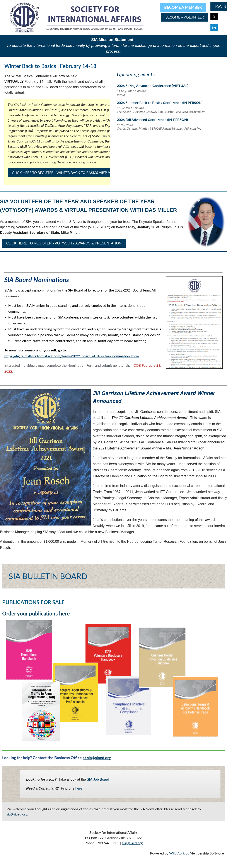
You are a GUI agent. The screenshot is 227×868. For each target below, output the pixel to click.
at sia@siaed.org (97, 758)
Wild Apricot (179, 853)
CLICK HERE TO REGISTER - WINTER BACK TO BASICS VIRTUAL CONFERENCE (74, 172)
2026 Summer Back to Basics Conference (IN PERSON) (160, 103)
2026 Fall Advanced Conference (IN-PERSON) (152, 120)
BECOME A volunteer (185, 17)
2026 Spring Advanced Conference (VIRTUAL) (153, 86)
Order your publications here (36, 613)
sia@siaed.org (17, 814)
